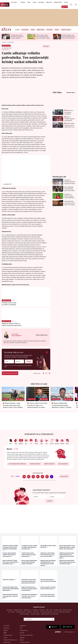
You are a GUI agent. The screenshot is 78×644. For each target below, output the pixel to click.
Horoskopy (41, 2)
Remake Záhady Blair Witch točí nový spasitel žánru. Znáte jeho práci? (10, 596)
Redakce (22, 640)
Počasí (51, 610)
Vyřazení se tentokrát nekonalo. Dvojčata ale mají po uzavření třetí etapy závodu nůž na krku (70, 182)
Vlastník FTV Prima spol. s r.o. (10, 640)
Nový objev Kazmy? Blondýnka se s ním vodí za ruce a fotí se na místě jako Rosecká (30, 596)
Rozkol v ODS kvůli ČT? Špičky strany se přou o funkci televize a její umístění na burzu (11, 562)
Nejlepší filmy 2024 (18, 610)
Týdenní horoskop (35, 464)
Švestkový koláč (54, 614)
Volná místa (6, 628)
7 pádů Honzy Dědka (21, 612)
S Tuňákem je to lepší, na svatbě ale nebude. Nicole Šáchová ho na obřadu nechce (29, 547)
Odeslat (28, 361)
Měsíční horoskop (49, 464)
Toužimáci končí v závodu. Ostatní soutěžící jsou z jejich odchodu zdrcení (29, 555)
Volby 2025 (29, 612)
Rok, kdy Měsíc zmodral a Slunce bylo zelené (48, 546)
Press (21, 628)
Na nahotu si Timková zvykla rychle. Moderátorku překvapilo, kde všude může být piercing (70, 196)
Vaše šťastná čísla (38, 473)
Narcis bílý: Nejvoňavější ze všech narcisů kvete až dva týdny (48, 581)
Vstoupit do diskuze (10, 373)
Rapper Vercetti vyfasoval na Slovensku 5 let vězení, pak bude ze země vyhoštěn (29, 589)
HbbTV (5, 633)
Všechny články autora (42, 335)
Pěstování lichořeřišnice (64, 612)
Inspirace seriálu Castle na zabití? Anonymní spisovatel (12, 324)
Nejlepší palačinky (45, 614)
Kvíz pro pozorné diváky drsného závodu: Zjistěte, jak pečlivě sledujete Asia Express (29, 562)
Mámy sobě (49, 2)
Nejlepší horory (27, 610)
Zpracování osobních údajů (26, 635)
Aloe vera (55, 612)
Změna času (42, 610)
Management (23, 626)
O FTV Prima (6, 626)
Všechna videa (71, 92)
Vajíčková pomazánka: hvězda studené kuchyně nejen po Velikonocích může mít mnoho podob (67, 555)
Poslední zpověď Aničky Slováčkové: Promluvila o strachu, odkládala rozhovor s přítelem (17, 37)
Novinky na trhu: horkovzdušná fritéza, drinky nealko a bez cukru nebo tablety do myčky (67, 562)
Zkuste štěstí (64, 476)
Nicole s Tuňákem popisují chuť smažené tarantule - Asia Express (69, 120)
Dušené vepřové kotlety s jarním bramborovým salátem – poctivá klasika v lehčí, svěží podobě (67, 547)
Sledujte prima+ (58, 2)
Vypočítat (49, 500)
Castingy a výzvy (24, 630)
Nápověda (22, 638)
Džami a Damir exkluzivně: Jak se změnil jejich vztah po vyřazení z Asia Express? (70, 127)
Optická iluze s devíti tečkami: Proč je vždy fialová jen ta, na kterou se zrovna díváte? (48, 555)
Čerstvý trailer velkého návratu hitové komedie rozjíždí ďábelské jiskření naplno (11, 589)
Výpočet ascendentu (24, 614)
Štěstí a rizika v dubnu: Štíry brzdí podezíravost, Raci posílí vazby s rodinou (43, 37)
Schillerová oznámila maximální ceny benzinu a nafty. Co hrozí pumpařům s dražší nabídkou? (10, 548)
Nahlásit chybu (7, 642)
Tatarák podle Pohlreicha (46, 612)
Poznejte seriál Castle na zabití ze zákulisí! (9, 304)
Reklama (5, 630)
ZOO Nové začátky (67, 610)
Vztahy (29, 2)
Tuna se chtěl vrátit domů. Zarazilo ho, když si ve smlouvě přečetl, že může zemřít (37, 406)
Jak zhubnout (10, 610)
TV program (35, 610)
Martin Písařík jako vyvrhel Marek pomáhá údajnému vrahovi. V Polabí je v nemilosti (61, 406)
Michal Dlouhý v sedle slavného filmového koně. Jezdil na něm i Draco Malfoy (13, 405)
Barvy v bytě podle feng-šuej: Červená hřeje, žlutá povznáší (48, 595)
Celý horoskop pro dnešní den (17, 464)
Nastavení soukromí (25, 642)
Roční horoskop (63, 464)
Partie (47, 610)
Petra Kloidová (6, 50)
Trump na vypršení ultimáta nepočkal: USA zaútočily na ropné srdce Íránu (9, 555)
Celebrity (23, 2)
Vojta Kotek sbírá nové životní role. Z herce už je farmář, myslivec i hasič (70, 203)
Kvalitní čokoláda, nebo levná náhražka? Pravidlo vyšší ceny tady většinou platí (69, 37)
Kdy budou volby (58, 610)
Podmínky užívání (8, 635)
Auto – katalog (11, 612)
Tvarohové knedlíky (35, 614)
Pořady (66, 2)
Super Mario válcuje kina (9, 580)
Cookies (5, 638)
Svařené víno (36, 612)
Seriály (34, 2)
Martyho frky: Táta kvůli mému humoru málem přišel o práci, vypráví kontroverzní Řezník (29, 581)
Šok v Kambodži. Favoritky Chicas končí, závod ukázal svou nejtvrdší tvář (70, 189)
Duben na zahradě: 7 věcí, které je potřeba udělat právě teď (48, 588)
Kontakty (22, 633)
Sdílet (46, 47)
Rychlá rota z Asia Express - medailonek (69, 112)
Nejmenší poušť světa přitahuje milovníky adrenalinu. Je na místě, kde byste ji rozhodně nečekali (48, 563)
